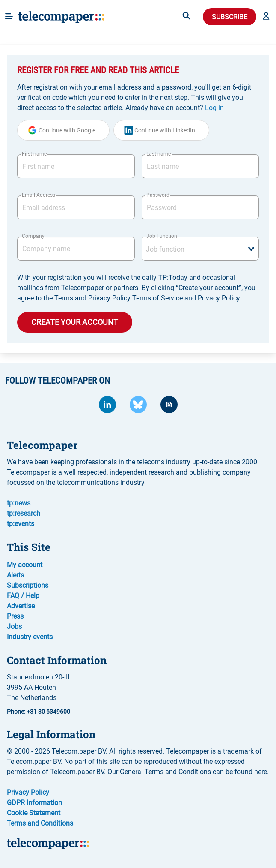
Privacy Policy (219, 298)
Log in (214, 108)
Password (158, 195)
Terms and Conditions (40, 823)
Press (15, 616)
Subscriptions (28, 585)
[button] (266, 17)
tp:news (19, 503)
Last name (159, 154)
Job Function (162, 236)
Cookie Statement (34, 813)
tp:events (21, 524)
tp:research (24, 513)
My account (25, 565)
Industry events (30, 637)
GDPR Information (34, 803)
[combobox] (200, 249)
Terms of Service (158, 298)
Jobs (14, 626)
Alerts (15, 575)
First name (34, 154)
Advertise (21, 606)
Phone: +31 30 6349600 (39, 712)
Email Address (39, 195)
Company (33, 236)
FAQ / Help (23, 596)
